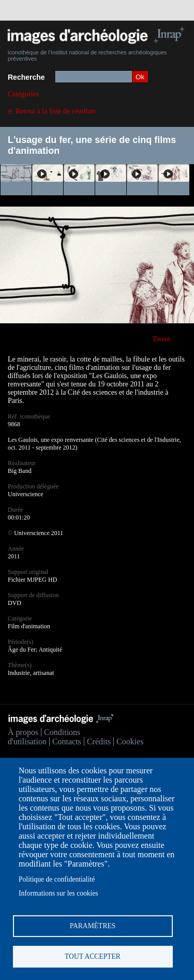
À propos (23, 732)
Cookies (130, 741)
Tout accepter (93, 956)
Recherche (26, 77)
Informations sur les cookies (58, 893)
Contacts (67, 741)
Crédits (99, 741)
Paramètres (93, 926)
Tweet (161, 339)
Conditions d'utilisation (44, 737)
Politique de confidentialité (57, 879)
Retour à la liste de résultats (56, 111)
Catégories (23, 94)
